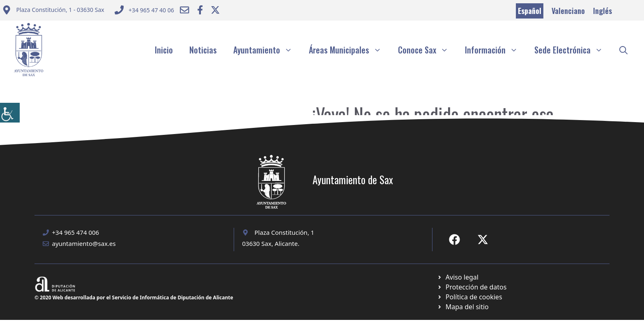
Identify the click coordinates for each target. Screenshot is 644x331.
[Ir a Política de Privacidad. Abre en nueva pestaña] (458, 277)
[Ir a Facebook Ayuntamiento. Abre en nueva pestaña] (200, 10)
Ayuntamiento (267, 50)
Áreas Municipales (349, 50)
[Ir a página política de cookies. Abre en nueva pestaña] (472, 287)
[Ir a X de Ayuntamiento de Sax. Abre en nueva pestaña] (483, 240)
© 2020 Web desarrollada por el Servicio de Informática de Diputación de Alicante (134, 297)
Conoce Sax (427, 50)
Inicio (164, 50)
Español (530, 11)
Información (496, 50)
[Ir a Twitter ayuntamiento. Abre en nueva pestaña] (215, 10)
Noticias (203, 50)
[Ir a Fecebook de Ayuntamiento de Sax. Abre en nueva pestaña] (454, 240)
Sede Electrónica (573, 50)
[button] (623, 50)
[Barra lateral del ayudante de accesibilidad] (10, 113)
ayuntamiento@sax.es (84, 243)
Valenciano (568, 11)
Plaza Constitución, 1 (285, 232)
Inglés (603, 11)
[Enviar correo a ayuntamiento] (53, 11)
